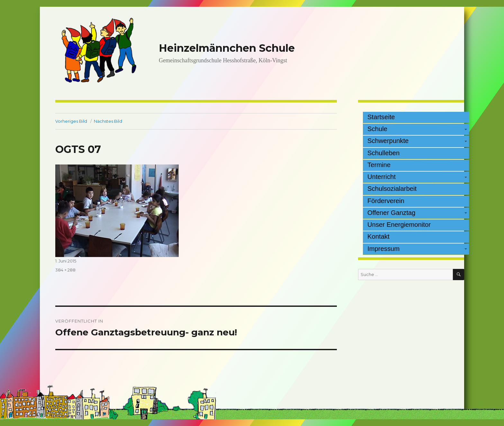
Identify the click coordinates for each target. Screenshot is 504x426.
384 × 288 (65, 270)
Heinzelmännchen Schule (227, 48)
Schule (377, 129)
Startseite (381, 117)
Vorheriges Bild (71, 121)
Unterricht (382, 177)
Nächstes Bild (108, 121)
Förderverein (386, 201)
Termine (379, 165)
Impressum (383, 249)
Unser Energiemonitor (399, 225)
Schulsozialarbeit (392, 189)
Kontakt (378, 236)
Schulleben (383, 153)
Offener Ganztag (391, 213)
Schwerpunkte (388, 141)
